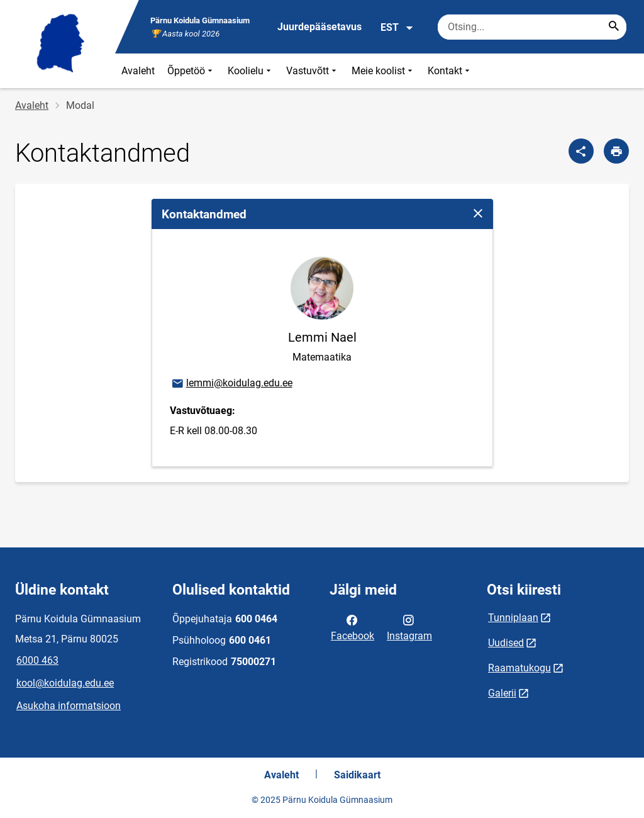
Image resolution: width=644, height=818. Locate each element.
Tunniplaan (513, 618)
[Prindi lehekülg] (616, 151)
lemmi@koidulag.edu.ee (231, 384)
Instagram (409, 627)
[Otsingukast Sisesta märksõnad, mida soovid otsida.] (532, 27)
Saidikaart (357, 775)
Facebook (353, 627)
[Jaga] (581, 151)
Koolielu (251, 71)
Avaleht (138, 71)
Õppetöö (191, 71)
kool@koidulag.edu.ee (65, 683)
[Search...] (614, 27)
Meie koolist (383, 71)
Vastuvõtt (313, 71)
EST (397, 28)
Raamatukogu (519, 668)
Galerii (502, 693)
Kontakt (450, 71)
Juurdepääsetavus (319, 27)
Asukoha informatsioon (69, 706)
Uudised (506, 643)
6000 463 (37, 660)
